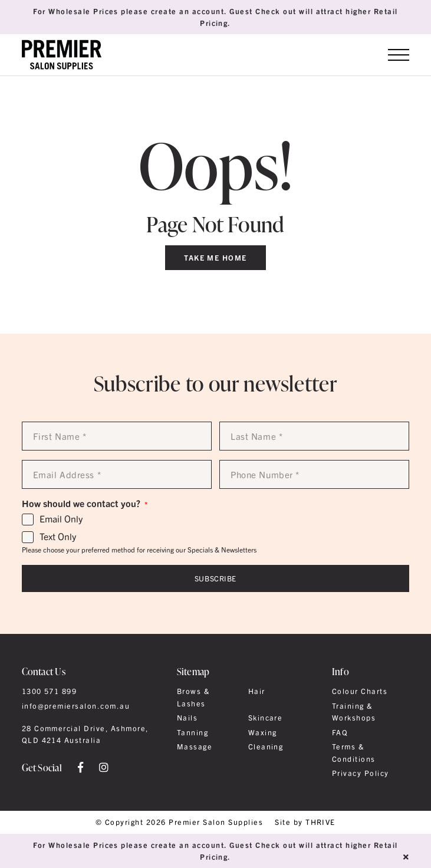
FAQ (340, 732)
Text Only (58, 537)
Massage (195, 747)
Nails (187, 718)
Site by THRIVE (305, 822)
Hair (257, 691)
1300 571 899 (50, 691)
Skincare (266, 718)
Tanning (193, 732)
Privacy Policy (361, 773)
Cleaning (266, 747)
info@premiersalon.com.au (76, 706)
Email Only (61, 519)
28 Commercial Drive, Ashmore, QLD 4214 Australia (85, 734)
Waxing (263, 732)
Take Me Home (215, 257)
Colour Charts (360, 691)
